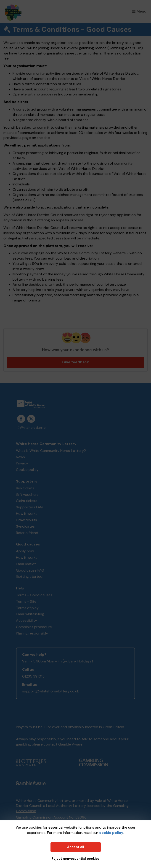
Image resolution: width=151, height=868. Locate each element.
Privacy (22, 463)
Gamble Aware (70, 744)
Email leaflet (26, 564)
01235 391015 (33, 676)
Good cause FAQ (30, 570)
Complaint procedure (34, 627)
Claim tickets (27, 501)
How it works (27, 514)
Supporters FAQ (29, 507)
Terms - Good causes (34, 595)
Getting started (29, 576)
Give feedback (75, 362)
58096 (81, 817)
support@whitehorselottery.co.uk (51, 691)
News (20, 457)
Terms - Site (26, 601)
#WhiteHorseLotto (31, 428)
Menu (139, 11)
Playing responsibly (32, 633)
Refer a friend (27, 533)
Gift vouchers (27, 495)
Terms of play (27, 608)
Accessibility (26, 620)
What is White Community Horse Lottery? (51, 451)
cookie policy (111, 833)
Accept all (76, 847)
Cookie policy (27, 470)
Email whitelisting (30, 614)
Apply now (25, 551)
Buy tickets (25, 488)
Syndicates (25, 526)
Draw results (26, 520)
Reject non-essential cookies (75, 859)
